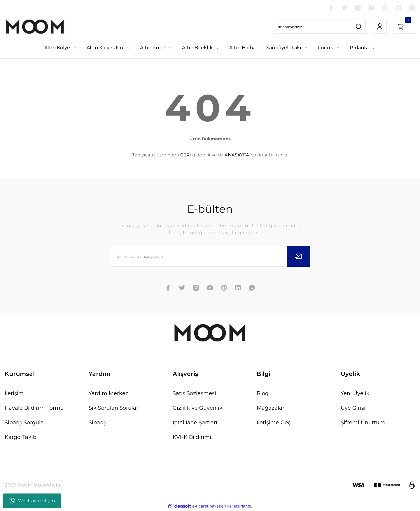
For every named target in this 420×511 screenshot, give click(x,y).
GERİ (186, 155)
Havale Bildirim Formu (34, 409)
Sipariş (97, 423)
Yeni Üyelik (355, 394)
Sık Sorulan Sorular (113, 409)
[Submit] (299, 257)
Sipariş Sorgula (24, 423)
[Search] (320, 27)
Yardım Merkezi (109, 394)
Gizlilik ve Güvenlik (198, 409)
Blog (263, 394)
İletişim (14, 394)
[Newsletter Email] (210, 257)
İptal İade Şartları (195, 423)
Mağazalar (271, 409)
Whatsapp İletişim (32, 501)
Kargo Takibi (21, 438)
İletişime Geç (274, 423)
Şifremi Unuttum (363, 423)
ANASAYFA (237, 155)
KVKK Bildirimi (192, 438)
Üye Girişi (353, 409)
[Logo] (35, 27)
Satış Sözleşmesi (194, 394)
